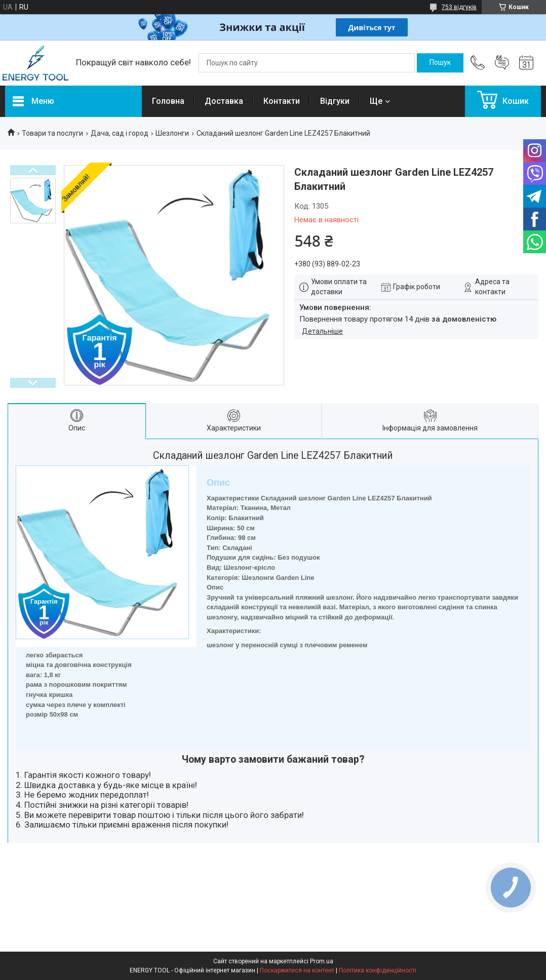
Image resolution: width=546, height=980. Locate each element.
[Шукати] (440, 63)
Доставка (224, 101)
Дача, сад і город (120, 133)
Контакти (282, 101)
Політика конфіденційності (378, 970)
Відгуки (335, 101)
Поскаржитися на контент (297, 970)
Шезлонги (172, 133)
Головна (168, 101)
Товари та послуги (52, 133)
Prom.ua (322, 961)
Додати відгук (502, 63)
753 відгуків (459, 7)
